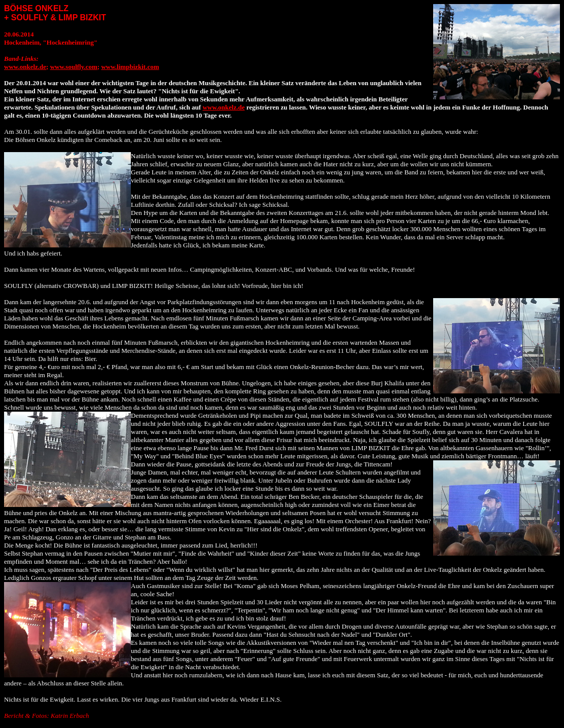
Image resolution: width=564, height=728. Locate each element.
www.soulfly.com (74, 67)
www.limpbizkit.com (130, 67)
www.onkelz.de (25, 67)
